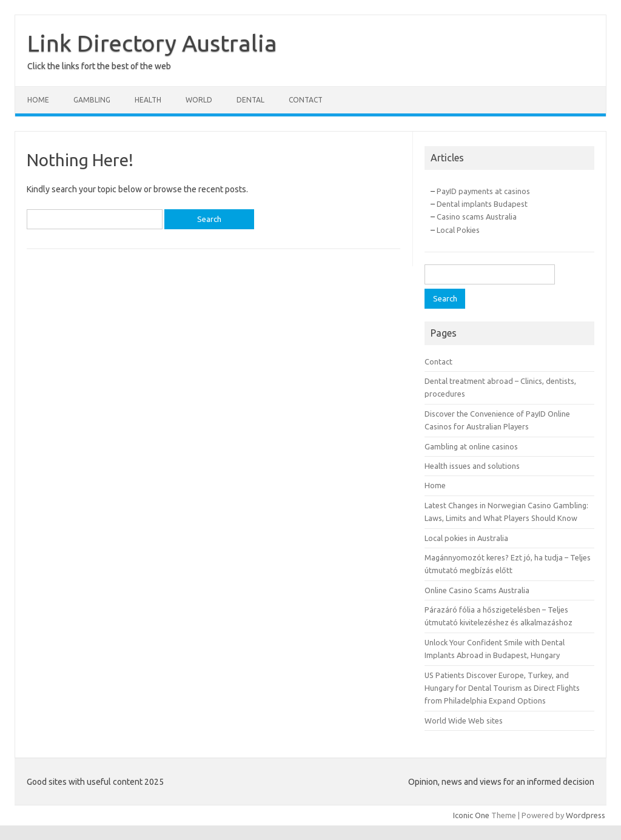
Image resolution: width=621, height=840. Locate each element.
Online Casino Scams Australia (477, 590)
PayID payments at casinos (483, 191)
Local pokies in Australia (466, 538)
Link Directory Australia (152, 43)
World (199, 100)
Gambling (92, 100)
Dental (250, 100)
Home (38, 100)
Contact (306, 100)
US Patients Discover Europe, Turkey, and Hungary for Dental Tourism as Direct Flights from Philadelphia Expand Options (502, 688)
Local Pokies (458, 230)
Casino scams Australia (477, 217)
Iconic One (471, 815)
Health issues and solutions (472, 466)
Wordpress (586, 815)
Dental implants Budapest (482, 204)
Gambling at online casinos (471, 446)
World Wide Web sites (464, 721)
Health (148, 100)
